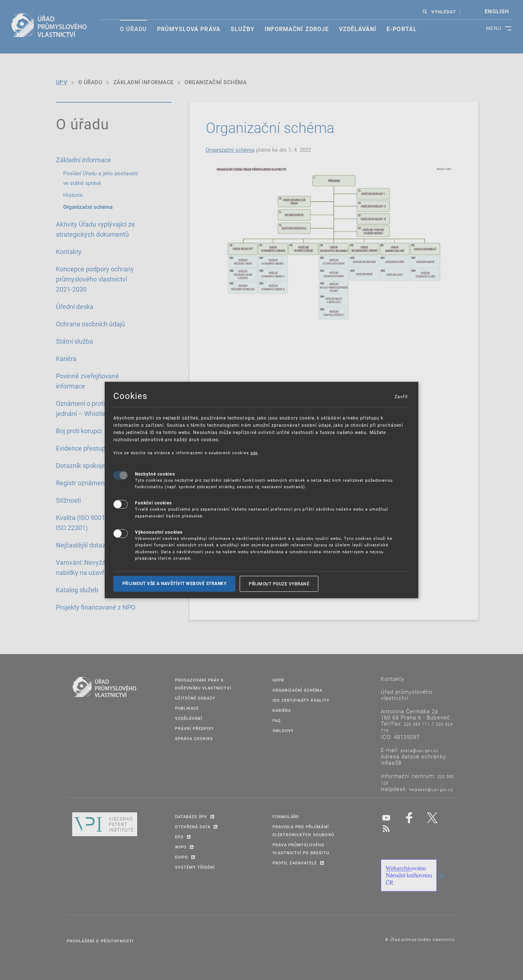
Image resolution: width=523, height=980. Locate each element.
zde (254, 453)
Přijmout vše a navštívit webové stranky (175, 584)
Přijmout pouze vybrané (279, 584)
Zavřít (401, 396)
